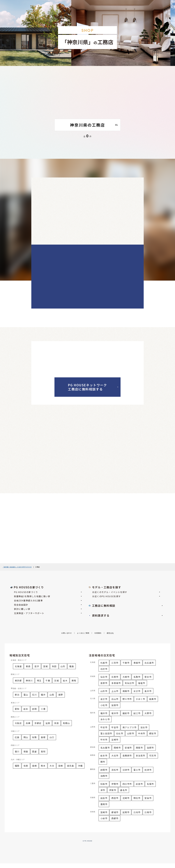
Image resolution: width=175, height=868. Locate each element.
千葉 (48, 685)
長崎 (34, 770)
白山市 (115, 704)
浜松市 (115, 774)
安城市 (128, 752)
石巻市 (115, 682)
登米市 (148, 682)
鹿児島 (71, 770)
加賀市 (115, 710)
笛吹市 (144, 732)
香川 (17, 756)
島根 (43, 742)
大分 (52, 770)
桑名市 (124, 795)
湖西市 (104, 781)
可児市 (153, 760)
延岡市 (126, 817)
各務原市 (127, 760)
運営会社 (110, 638)
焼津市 (148, 774)
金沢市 (104, 704)
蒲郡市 (150, 752)
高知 (43, 756)
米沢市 (137, 696)
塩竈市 (142, 688)
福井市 (104, 718)
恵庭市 (137, 667)
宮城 (46, 671)
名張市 (150, 788)
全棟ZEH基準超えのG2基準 (48, 605)
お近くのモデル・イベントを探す (126, 597)
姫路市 (104, 803)
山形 (63, 671)
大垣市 (115, 760)
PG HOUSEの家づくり (48, 597)
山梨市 (131, 738)
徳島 (26, 756)
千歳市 (126, 667)
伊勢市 (115, 788)
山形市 (104, 696)
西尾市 (139, 752)
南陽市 (126, 696)
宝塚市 (148, 803)
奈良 (57, 728)
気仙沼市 (129, 688)
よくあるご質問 (83, 638)
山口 (52, 742)
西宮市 (115, 803)
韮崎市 (115, 744)
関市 (103, 766)
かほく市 (141, 704)
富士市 (137, 774)
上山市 (115, 696)
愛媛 (34, 756)
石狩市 (104, 674)
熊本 (43, 770)
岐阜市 (104, 760)
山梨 (52, 699)
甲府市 (104, 732)
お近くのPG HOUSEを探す (126, 601)
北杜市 (120, 738)
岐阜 (26, 713)
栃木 (65, 685)
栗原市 (104, 688)
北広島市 (149, 667)
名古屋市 (105, 752)
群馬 (74, 685)
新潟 (17, 699)
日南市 (148, 817)
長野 (61, 699)
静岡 (34, 713)
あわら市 (105, 724)
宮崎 (61, 770)
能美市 (153, 704)
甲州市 (104, 744)
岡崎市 (117, 752)
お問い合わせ (67, 638)
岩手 (37, 671)
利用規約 (98, 638)
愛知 (17, 713)
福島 (72, 671)
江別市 (115, 667)
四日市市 (127, 788)
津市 (103, 795)
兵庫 (28, 728)
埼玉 (39, 685)
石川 (34, 699)
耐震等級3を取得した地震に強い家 (48, 601)
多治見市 (141, 760)
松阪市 (104, 788)
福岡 (17, 770)
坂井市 (115, 718)
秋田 (54, 671)
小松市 (104, 710)
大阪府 (18, 728)
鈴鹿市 (139, 788)
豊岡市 (104, 809)
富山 (26, 699)
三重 (43, 713)
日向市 (137, 817)
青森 (28, 671)
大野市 (148, 718)
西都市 (115, 823)
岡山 (26, 742)
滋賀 (48, 728)
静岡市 (104, 774)
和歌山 (66, 728)
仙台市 (104, 682)
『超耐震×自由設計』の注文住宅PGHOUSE (17, 572)
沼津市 (126, 774)
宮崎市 (104, 817)
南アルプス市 (130, 732)
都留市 (153, 738)
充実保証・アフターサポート (48, 618)
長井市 (148, 696)
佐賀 (26, 770)
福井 (43, 699)
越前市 (126, 718)
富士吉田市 (106, 738)
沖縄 (80, 770)
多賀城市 (116, 688)
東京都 (18, 685)
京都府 (38, 728)
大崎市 (126, 682)
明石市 (137, 803)
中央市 (142, 738)
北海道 (18, 671)
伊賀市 (113, 795)
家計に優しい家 (48, 614)
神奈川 (29, 685)
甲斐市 (115, 732)
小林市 (104, 823)
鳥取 (34, 742)
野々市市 (127, 704)
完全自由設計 (48, 609)
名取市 (137, 682)
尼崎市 (126, 803)
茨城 (57, 685)
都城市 (115, 817)
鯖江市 (137, 718)
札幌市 (104, 667)
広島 (17, 742)
